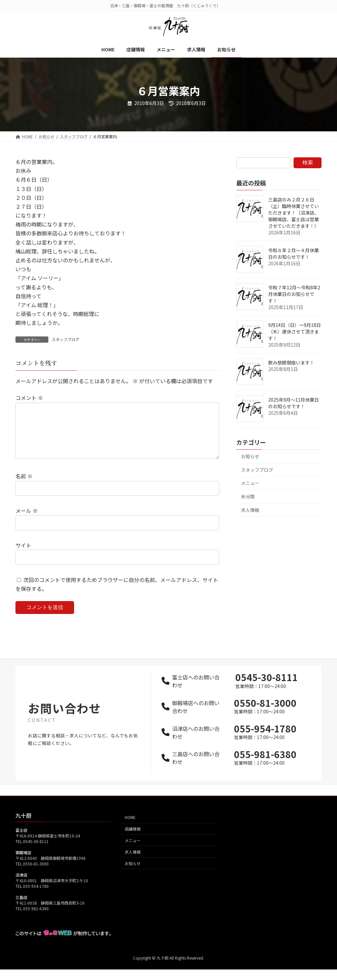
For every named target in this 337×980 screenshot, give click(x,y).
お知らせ (250, 456)
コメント (29, 398)
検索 (308, 162)
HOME (130, 828)
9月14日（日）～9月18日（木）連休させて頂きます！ (295, 331)
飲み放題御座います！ (291, 362)
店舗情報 (133, 840)
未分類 (248, 496)
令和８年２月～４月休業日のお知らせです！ (294, 253)
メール (27, 521)
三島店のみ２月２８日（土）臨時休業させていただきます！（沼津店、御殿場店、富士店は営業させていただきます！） (294, 213)
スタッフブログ (65, 339)
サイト (23, 556)
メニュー (250, 483)
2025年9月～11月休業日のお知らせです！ (294, 403)
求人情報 (250, 510)
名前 (24, 487)
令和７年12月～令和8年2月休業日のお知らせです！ (294, 294)
